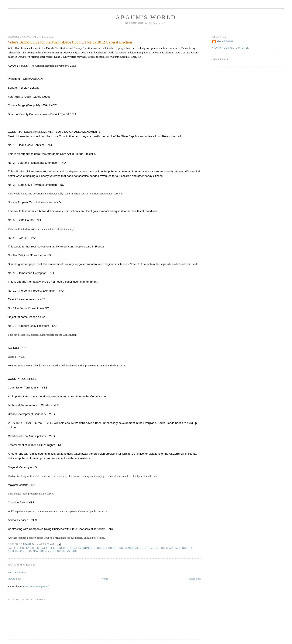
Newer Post (14, 579)
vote (43, 551)
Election (146, 548)
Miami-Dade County (179, 548)
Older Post (195, 579)
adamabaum (225, 41)
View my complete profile (231, 48)
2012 (22, 548)
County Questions (110, 548)
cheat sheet (46, 548)
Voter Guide (56, 551)
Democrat (131, 548)
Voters (72, 551)
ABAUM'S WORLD (146, 17)
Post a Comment (17, 572)
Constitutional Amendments (76, 548)
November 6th (18, 551)
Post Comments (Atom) (36, 586)
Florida (159, 548)
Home (105, 579)
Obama (34, 551)
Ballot (31, 548)
